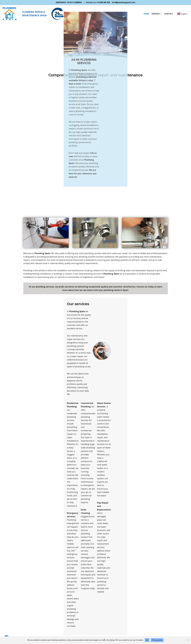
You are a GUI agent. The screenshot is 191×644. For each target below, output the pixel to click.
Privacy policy (157, 640)
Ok (147, 640)
